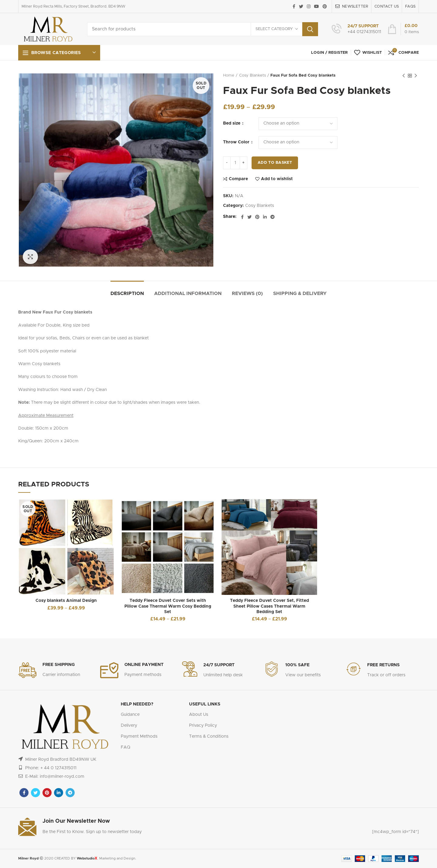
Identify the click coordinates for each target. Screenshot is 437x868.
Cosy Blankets (252, 75)
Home (229, 75)
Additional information (188, 293)
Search (310, 29)
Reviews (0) (247, 293)
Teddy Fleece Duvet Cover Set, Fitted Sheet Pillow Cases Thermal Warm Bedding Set (269, 606)
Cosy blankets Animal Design (66, 601)
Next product (416, 76)
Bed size (232, 123)
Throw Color (237, 142)
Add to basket (275, 163)
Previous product (404, 76)
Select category (274, 29)
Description (127, 293)
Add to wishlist (277, 179)
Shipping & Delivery (300, 293)
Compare (238, 179)
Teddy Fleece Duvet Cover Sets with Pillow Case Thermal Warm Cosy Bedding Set (168, 606)
